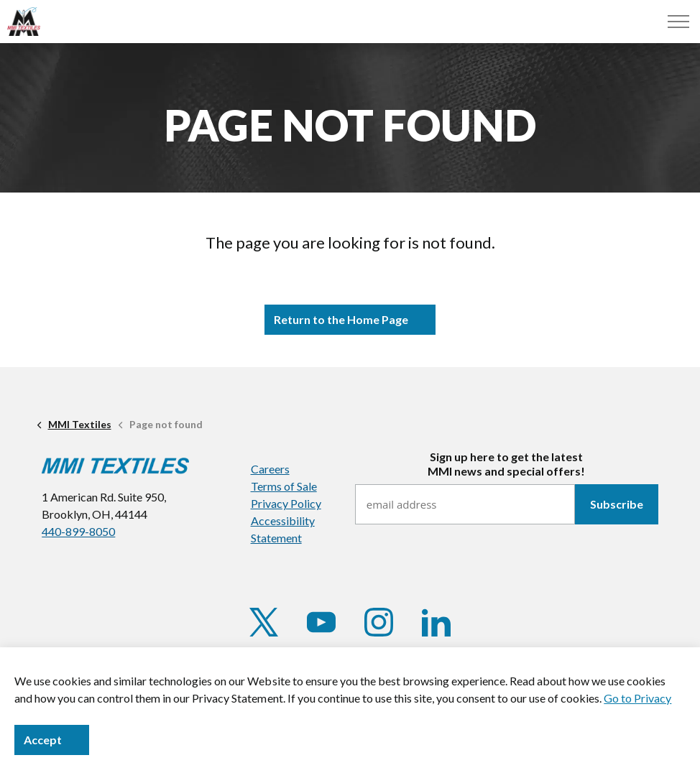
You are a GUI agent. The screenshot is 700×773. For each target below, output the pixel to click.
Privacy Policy (286, 503)
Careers (270, 469)
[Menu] (678, 22)
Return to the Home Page (350, 320)
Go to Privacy (637, 698)
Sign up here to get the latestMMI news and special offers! (506, 463)
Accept (52, 740)
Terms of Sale (284, 486)
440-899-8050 (78, 531)
